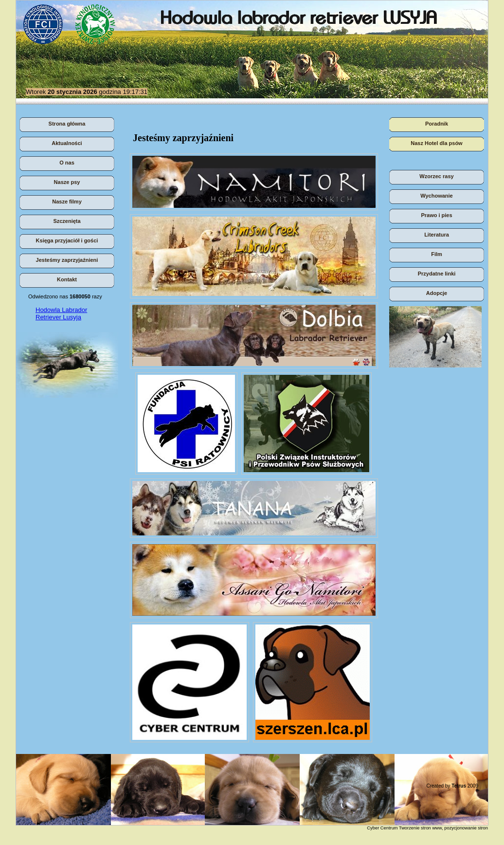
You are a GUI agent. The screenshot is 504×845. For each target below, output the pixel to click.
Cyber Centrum (382, 828)
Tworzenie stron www (421, 828)
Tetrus (459, 786)
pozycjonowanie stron (466, 828)
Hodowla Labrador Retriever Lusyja (61, 313)
